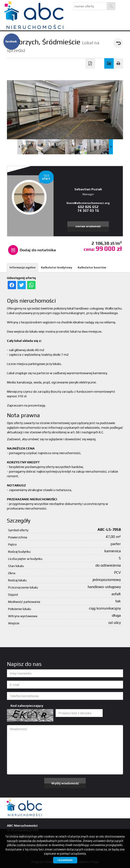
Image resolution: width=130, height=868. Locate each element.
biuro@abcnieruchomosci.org (88, 203)
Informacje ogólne (22, 267)
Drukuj (119, 64)
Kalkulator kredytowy (57, 267)
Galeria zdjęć (109, 64)
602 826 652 (88, 207)
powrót (118, 43)
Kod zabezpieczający (27, 706)
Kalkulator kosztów (92, 267)
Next (111, 147)
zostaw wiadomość (88, 226)
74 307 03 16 (88, 211)
